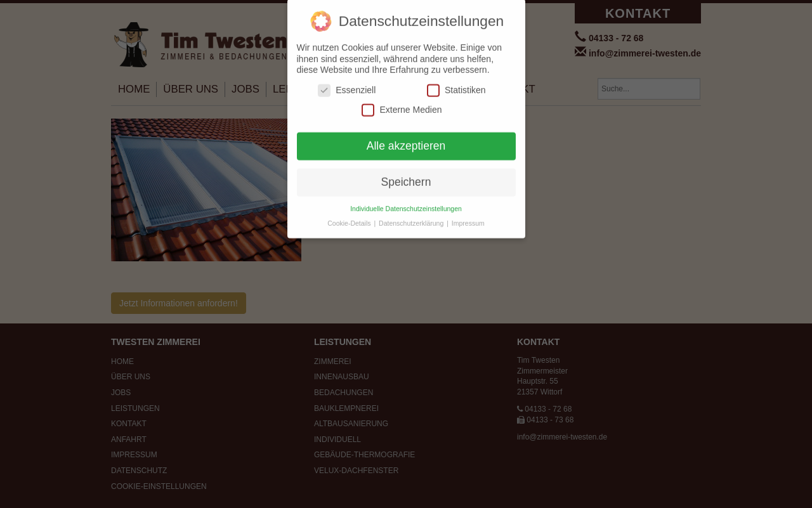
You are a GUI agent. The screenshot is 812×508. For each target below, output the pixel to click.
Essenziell (347, 84)
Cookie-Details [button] (350, 217)
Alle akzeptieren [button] (406, 140)
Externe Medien (402, 104)
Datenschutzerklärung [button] (412, 217)
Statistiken (456, 84)
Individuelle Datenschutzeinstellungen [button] (406, 202)
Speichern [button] (406, 176)
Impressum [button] (468, 217)
